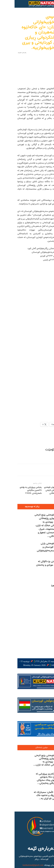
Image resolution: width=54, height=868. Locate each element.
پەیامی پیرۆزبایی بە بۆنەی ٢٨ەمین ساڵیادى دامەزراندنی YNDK (16, 423)
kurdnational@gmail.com (18, 798)
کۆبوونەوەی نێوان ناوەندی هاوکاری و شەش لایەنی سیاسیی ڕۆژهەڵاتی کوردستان (40, 425)
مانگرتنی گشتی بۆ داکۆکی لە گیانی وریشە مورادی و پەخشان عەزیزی (36, 498)
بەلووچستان (30, 839)
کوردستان (40, 839)
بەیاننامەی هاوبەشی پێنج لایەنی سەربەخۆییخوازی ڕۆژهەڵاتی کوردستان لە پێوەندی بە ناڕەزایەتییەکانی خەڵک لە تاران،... (35, 693)
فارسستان (26, 842)
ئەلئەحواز (20, 839)
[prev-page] (48, 509)
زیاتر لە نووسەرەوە (18, 440)
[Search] (50, 4)
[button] (40, 4)
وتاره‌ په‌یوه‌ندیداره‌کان (35, 440)
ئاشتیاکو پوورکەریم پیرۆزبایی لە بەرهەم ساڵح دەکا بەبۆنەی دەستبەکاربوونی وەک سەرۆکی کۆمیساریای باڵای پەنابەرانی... (36, 712)
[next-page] (44, 509)
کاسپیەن (11, 839)
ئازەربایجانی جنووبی (38, 842)
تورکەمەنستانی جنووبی (14, 842)
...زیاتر (23, 792)
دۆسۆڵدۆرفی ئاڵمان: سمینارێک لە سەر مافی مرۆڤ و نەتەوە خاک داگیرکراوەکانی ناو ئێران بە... (35, 729)
